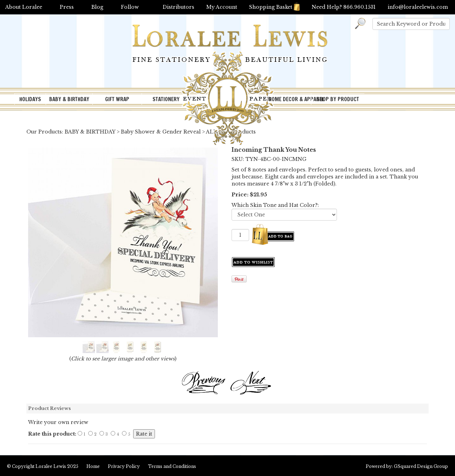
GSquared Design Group (421, 466)
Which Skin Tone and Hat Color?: (275, 205)
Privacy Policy (124, 466)
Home (93, 466)
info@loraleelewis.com (418, 7)
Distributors (178, 7)
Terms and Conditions (172, 466)
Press (67, 7)
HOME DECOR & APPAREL (290, 99)
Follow (130, 7)
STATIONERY (166, 99)
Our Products (44, 132)
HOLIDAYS (30, 99)
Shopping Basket (274, 7)
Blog (97, 7)
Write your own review (58, 422)
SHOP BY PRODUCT (338, 99)
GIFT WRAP (117, 99)
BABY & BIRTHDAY (69, 99)
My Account (222, 7)
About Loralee (24, 7)
